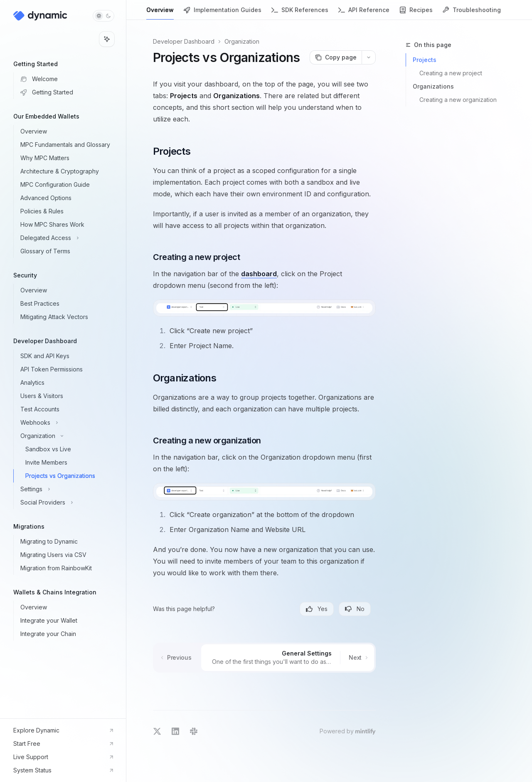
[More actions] (369, 57)
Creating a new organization (458, 100)
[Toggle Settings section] (70, 489)
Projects (425, 60)
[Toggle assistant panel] (107, 39)
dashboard (259, 274)
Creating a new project (451, 73)
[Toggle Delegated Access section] (70, 238)
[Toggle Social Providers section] (70, 502)
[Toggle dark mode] (103, 16)
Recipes (416, 13)
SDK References (300, 13)
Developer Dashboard (184, 41)
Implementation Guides (223, 13)
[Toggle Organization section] (70, 436)
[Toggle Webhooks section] (70, 423)
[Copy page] (336, 57)
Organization (242, 41)
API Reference (364, 13)
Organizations (433, 86)
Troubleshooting (472, 13)
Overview (160, 13)
